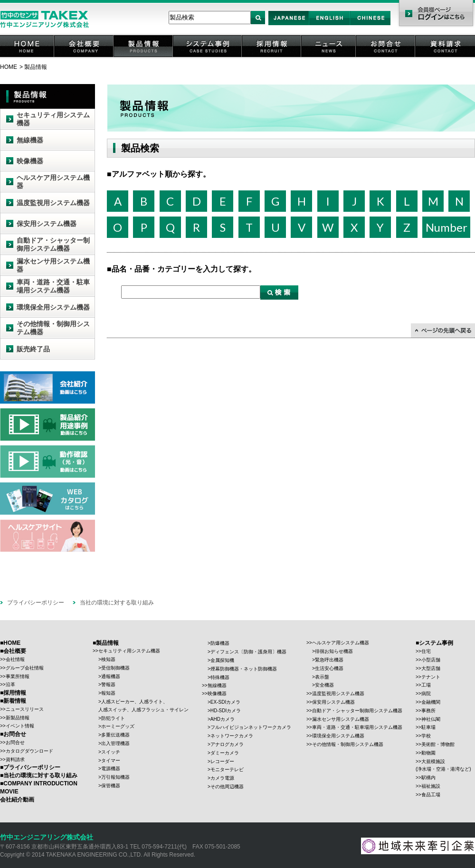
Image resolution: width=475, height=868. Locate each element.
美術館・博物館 (438, 744)
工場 (426, 685)
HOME (28, 57)
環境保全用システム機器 (53, 307)
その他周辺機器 (227, 787)
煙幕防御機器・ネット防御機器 (244, 669)
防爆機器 (220, 643)
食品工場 (431, 795)
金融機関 (431, 702)
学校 (426, 736)
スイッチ (111, 752)
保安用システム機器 (47, 224)
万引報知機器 (115, 777)
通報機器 (111, 676)
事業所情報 (18, 676)
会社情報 (15, 659)
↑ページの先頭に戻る (443, 330)
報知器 (108, 693)
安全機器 (324, 685)
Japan (289, 25)
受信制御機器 (115, 668)
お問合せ (386, 57)
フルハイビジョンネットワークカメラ (251, 727)
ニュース (329, 57)
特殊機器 (220, 677)
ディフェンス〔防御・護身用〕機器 (248, 652)
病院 (426, 693)
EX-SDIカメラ (225, 702)
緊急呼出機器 (329, 660)
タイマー (111, 760)
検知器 (108, 659)
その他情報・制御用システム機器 (53, 328)
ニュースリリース (25, 709)
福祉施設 (431, 786)
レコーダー (222, 761)
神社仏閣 (431, 719)
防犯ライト (113, 718)
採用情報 (272, 57)
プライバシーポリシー (36, 603)
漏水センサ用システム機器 (53, 265)
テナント (431, 677)
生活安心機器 (329, 668)
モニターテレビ (227, 769)
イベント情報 (20, 726)
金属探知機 (222, 660)
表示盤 (322, 677)
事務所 (428, 711)
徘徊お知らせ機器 (334, 651)
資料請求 (446, 57)
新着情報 (15, 701)
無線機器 (30, 140)
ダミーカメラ (225, 753)
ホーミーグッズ (118, 726)
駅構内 (428, 778)
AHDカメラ (223, 719)
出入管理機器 (115, 743)
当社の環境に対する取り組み (117, 603)
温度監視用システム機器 (53, 203)
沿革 (10, 684)
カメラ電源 (222, 778)
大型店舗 (431, 668)
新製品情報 (18, 718)
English (329, 25)
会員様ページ (436, 14)
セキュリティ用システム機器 (53, 119)
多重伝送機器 (115, 735)
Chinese (370, 25)
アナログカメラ (227, 744)
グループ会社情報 (25, 668)
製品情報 (144, 57)
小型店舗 (431, 660)
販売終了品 (33, 349)
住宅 (426, 651)
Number (446, 227)
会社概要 (85, 57)
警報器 (108, 684)
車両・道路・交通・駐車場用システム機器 (53, 286)
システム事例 (208, 57)
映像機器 (30, 161)
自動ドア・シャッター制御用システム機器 (53, 244)
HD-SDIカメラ (226, 711)
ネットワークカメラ (232, 736)
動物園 (428, 753)
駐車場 (428, 727)
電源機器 (111, 769)
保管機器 (111, 786)
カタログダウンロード (29, 751)
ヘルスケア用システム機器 (53, 182)
